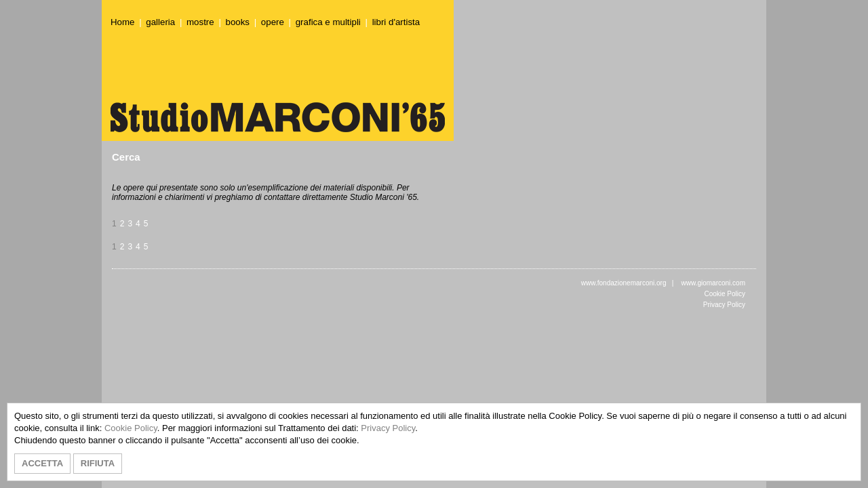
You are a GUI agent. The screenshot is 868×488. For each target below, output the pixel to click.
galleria (160, 22)
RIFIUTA (98, 463)
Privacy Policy (724, 305)
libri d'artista (396, 22)
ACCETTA (42, 463)
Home (122, 22)
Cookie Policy (725, 294)
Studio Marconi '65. (384, 197)
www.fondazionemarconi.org (624, 283)
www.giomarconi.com (713, 283)
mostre (200, 22)
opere (273, 22)
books (238, 22)
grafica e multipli (328, 22)
